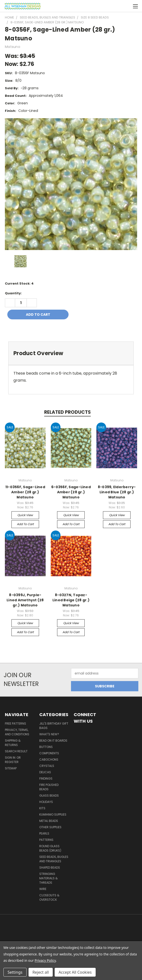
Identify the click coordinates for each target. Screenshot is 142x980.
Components (49, 753)
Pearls (44, 833)
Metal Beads (49, 821)
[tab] (71, 353)
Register (12, 762)
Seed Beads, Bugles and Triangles (54, 859)
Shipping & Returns (13, 743)
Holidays (46, 802)
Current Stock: (19, 283)
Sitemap (11, 768)
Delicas (45, 772)
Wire (43, 889)
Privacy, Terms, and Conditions (17, 732)
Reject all (41, 972)
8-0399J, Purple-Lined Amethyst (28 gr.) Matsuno (25, 600)
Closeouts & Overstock (49, 897)
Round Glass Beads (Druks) (50, 848)
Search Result (16, 751)
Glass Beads (49, 796)
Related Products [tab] (67, 412)
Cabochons (49, 760)
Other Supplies (50, 827)
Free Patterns (15, 724)
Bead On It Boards (53, 741)
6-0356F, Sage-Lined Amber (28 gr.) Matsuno (71, 492)
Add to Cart (25, 524)
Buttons (46, 747)
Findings (46, 778)
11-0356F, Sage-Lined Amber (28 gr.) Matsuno (25, 492)
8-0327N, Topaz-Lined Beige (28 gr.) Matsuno (71, 600)
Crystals (47, 766)
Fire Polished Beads (49, 787)
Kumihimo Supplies (53, 814)
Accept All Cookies (75, 972)
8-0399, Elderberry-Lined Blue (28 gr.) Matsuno (117, 492)
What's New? (49, 734)
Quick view (25, 515)
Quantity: (13, 293)
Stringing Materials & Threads (48, 878)
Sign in (10, 758)
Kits (42, 808)
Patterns (46, 840)
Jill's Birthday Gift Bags (54, 726)
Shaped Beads (50, 868)
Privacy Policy (45, 960)
